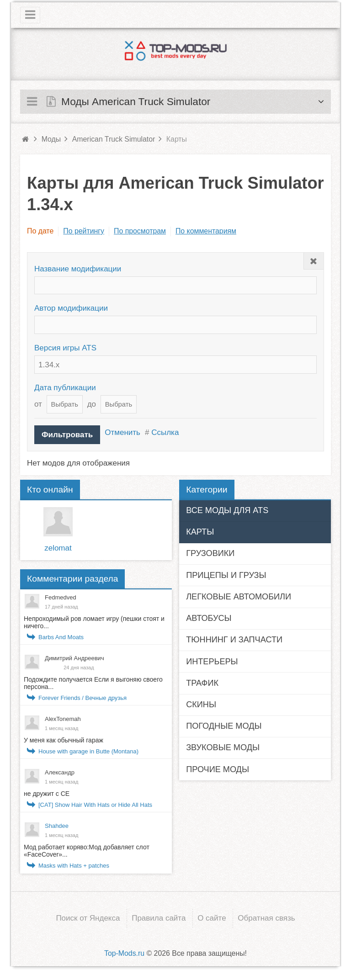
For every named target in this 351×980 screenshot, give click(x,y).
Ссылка (165, 432)
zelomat (58, 548)
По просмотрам (140, 231)
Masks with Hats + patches (74, 866)
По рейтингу (84, 231)
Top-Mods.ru (124, 953)
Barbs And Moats (61, 637)
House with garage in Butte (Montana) (88, 751)
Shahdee (57, 826)
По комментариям (206, 231)
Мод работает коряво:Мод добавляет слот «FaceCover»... (87, 851)
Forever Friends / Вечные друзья (82, 698)
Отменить (122, 432)
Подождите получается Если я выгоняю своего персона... (93, 683)
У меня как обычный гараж (64, 740)
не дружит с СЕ (47, 794)
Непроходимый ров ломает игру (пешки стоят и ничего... (94, 622)
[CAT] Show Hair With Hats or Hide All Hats (95, 805)
